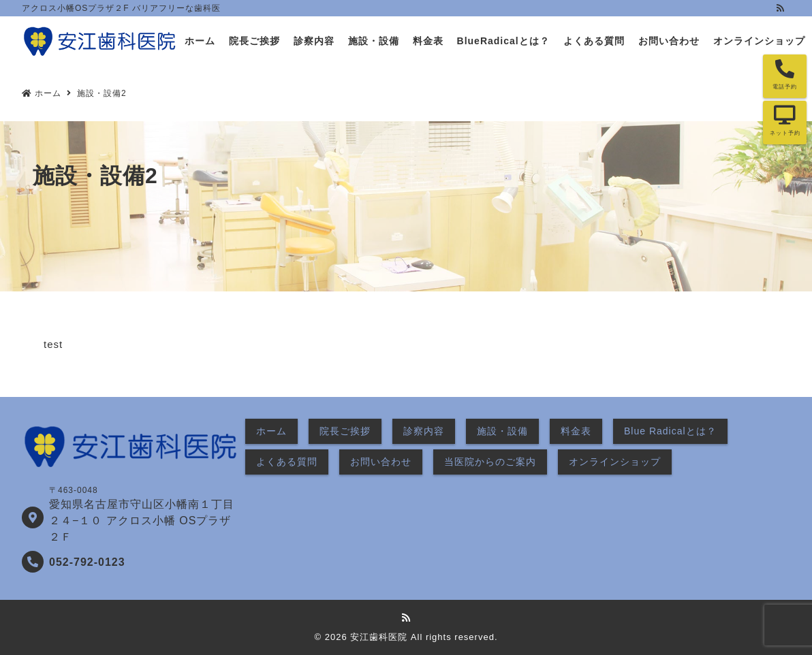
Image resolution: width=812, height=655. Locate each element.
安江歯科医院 (379, 637)
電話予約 (785, 87)
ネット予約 (785, 133)
